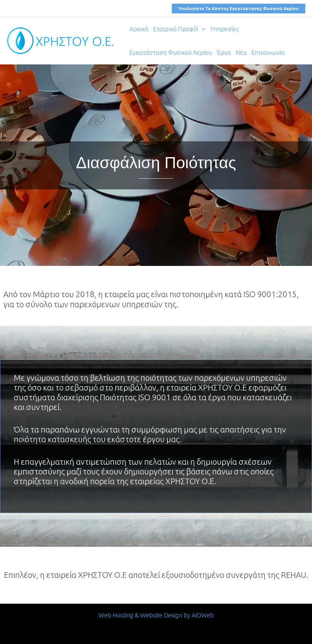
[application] (202, 29)
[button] (239, 9)
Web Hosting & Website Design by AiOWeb (156, 615)
